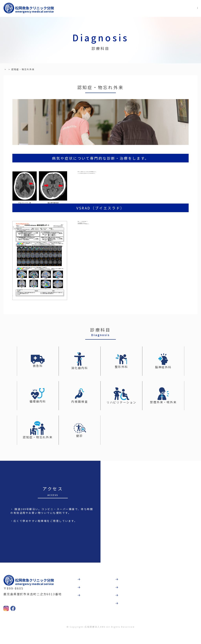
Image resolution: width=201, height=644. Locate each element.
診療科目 (18, 69)
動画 (125, 581)
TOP (6, 69)
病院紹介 (91, 581)
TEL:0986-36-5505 (26, 611)
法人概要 (129, 594)
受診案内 (91, 594)
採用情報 (129, 606)
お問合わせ (130, 618)
